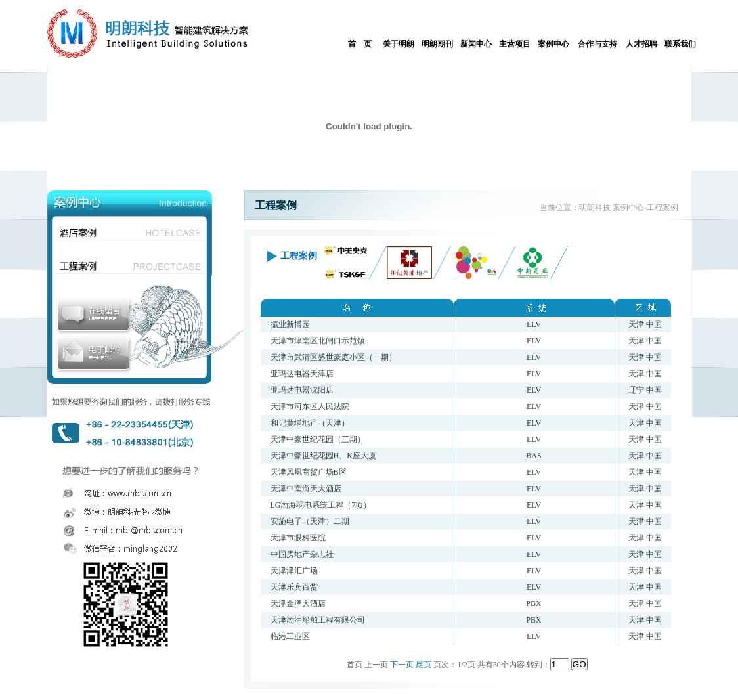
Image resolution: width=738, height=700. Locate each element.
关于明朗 (399, 44)
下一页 (402, 665)
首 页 (360, 44)
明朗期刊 (437, 44)
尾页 (423, 665)
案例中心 (553, 44)
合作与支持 (597, 44)
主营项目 (515, 44)
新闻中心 (476, 44)
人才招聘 (641, 44)
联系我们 (680, 44)
